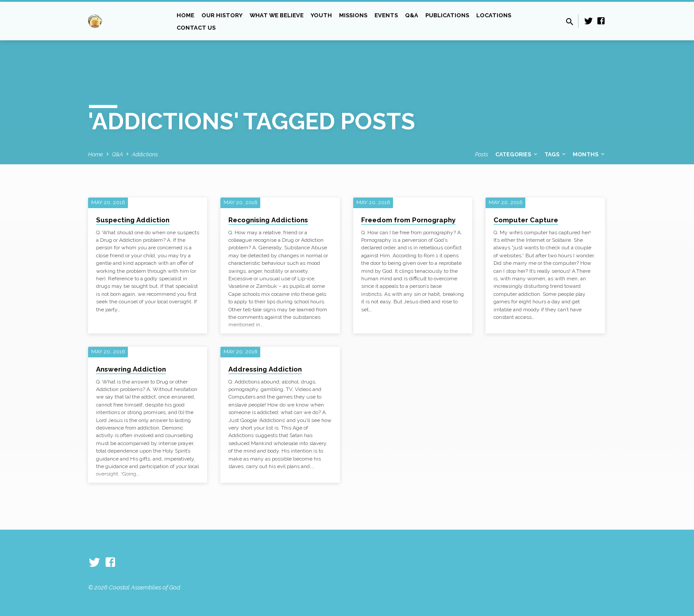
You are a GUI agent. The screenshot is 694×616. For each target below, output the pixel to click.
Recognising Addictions (268, 220)
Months (589, 154)
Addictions (145, 154)
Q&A (412, 15)
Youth (321, 15)
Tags (556, 154)
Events (386, 15)
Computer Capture (526, 220)
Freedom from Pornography (408, 220)
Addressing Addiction (265, 369)
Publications (447, 15)
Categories (517, 154)
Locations (494, 15)
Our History (222, 15)
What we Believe (277, 15)
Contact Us (196, 28)
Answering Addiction (131, 369)
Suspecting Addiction (133, 220)
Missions (353, 15)
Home (185, 15)
